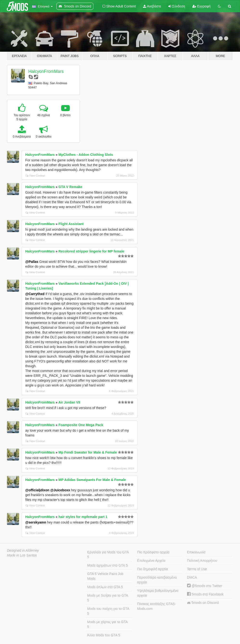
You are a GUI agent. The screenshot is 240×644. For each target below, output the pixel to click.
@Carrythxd (35, 294)
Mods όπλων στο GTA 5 (105, 587)
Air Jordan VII (69, 402)
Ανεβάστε (152, 6)
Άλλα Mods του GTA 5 (104, 635)
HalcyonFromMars (46, 71)
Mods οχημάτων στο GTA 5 (107, 565)
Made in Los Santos (22, 555)
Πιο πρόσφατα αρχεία (153, 552)
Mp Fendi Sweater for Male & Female (88, 452)
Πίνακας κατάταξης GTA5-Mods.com (157, 606)
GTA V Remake (70, 187)
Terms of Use (197, 569)
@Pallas (32, 262)
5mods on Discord (203, 603)
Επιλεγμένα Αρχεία (151, 561)
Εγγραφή (201, 6)
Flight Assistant (71, 224)
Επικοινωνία (196, 552)
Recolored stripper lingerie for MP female (91, 251)
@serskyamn (36, 522)
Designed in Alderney (23, 550)
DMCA (192, 577)
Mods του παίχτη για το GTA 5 (108, 611)
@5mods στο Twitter (205, 586)
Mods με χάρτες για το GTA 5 (107, 624)
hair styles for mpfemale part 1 (83, 517)
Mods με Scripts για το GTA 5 (108, 598)
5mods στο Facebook (205, 594)
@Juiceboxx (60, 490)
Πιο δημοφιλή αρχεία (153, 569)
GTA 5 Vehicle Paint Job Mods (105, 576)
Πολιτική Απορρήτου (202, 561)
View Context (35, 176)
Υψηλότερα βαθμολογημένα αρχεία (158, 593)
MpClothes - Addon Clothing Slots (86, 155)
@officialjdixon (37, 490)
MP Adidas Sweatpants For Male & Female (92, 480)
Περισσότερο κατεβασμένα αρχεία (157, 580)
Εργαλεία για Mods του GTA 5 (108, 555)
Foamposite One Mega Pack (81, 425)
